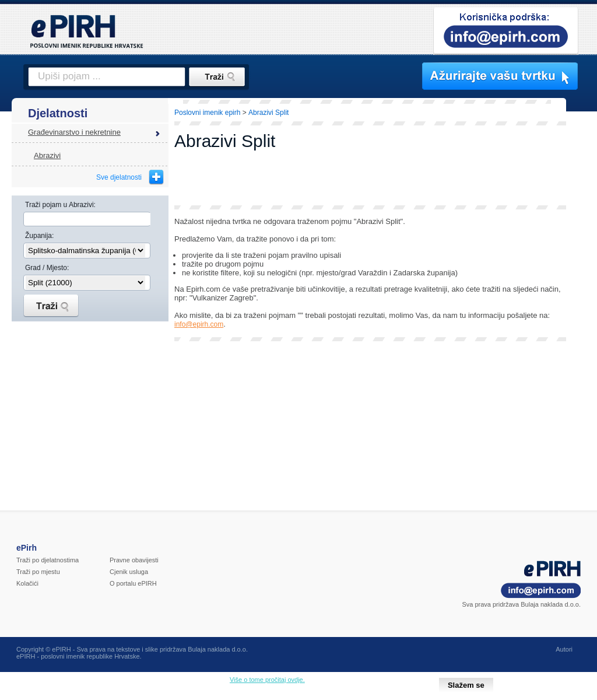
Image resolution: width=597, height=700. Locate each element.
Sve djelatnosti (119, 177)
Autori (564, 649)
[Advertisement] (370, 179)
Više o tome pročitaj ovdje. (267, 680)
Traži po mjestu (38, 572)
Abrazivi (47, 155)
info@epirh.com (199, 324)
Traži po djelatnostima (48, 560)
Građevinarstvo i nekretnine (74, 132)
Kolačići (27, 583)
